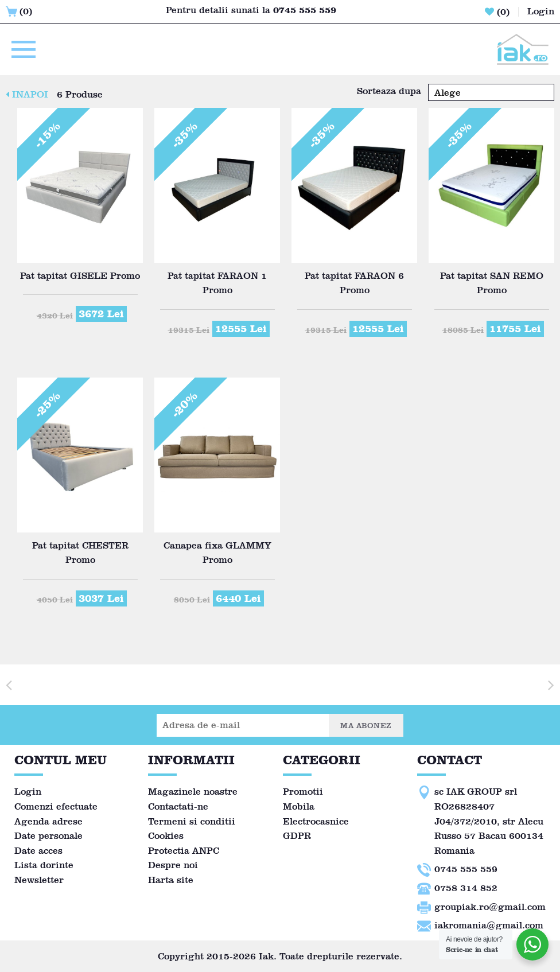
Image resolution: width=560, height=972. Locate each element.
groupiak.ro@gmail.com (490, 907)
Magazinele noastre (193, 792)
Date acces (38, 851)
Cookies (166, 836)
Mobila (299, 806)
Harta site (171, 880)
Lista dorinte (44, 865)
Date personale (48, 836)
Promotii (303, 792)
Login (28, 792)
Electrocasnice (316, 821)
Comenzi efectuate (56, 806)
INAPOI (27, 94)
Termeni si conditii (192, 821)
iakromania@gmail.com (489, 925)
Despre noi (173, 865)
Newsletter (39, 880)
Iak (266, 956)
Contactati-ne (178, 806)
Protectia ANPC (184, 851)
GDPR (297, 836)
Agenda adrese (48, 821)
